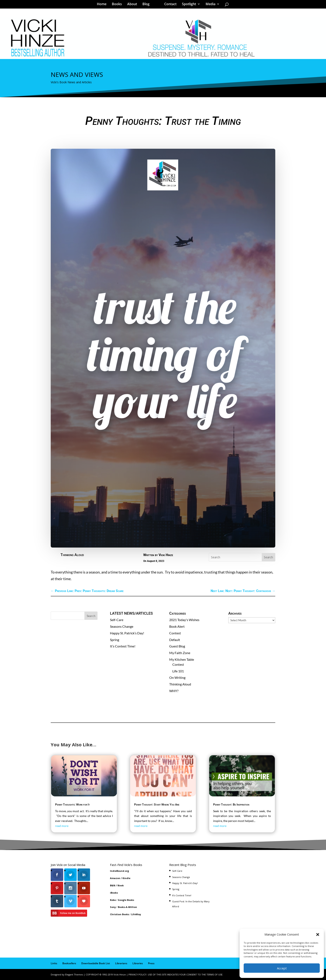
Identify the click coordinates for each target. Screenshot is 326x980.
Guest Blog (177, 646)
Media (209, 5)
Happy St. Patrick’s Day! (127, 633)
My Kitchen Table (182, 659)
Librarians (121, 963)
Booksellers (69, 963)
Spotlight (188, 5)
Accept (282, 968)
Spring (115, 640)
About (134, 5)
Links (54, 963)
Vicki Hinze (166, 555)
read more (62, 826)
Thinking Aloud (72, 555)
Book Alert (177, 626)
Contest (175, 633)
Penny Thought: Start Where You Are (157, 804)
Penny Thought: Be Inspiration (231, 804)
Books (118, 5)
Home (103, 5)
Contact (169, 5)
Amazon (115, 878)
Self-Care (117, 620)
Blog (147, 5)
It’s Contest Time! (123, 646)
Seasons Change (122, 626)
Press (151, 963)
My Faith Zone (180, 653)
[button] (318, 935)
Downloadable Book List (96, 963)
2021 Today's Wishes (184, 620)
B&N (113, 885)
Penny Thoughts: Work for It (72, 804)
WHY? (174, 691)
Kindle (126, 878)
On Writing (177, 677)
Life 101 (178, 671)
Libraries (138, 963)
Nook (121, 885)
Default (175, 640)
